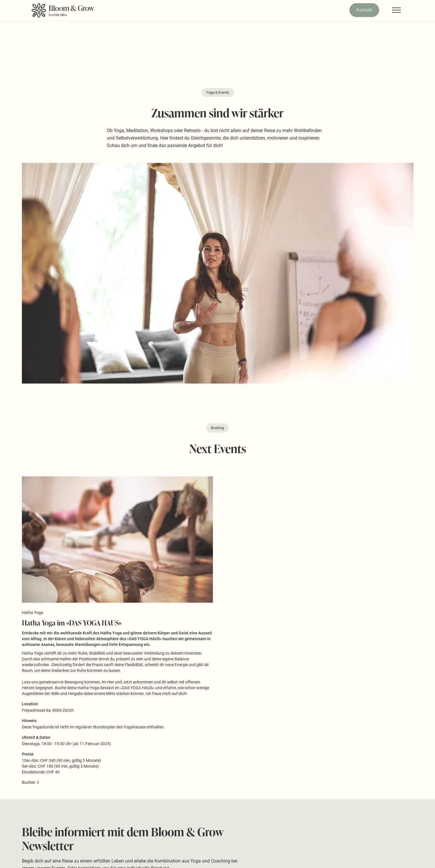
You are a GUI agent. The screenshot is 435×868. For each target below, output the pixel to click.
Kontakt (364, 10)
